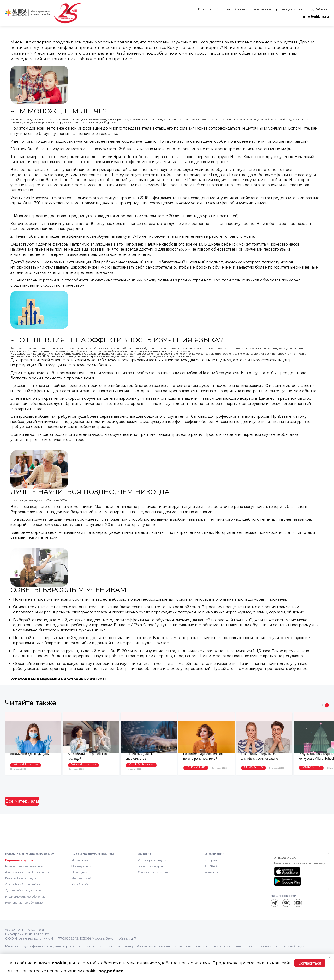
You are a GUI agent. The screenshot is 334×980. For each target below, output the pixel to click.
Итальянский (81, 878)
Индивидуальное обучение (25, 897)
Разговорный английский (24, 866)
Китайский (80, 884)
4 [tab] (159, 784)
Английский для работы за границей (91, 754)
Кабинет (320, 9)
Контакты (211, 872)
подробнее (111, 971)
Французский (81, 866)
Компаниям (262, 9)
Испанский (80, 860)
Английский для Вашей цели (27, 872)
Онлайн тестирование (154, 872)
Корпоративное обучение (24, 903)
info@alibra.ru (316, 16)
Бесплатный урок (150, 866)
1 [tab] (110, 784)
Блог (301, 9)
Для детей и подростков (23, 890)
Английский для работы (23, 884)
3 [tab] (143, 784)
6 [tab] (192, 784)
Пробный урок (284, 9)
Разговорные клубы (152, 860)
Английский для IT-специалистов (146, 754)
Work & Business (23, 768)
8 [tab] (224, 784)
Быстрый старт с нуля (21, 878)
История (211, 860)
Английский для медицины (27, 754)
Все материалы (19, 801)
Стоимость (243, 9)
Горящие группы (19, 860)
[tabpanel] (33, 744)
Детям (227, 9)
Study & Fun (193, 768)
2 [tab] (126, 784)
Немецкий (79, 872)
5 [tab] (175, 784)
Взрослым (206, 9)
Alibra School (143, 625)
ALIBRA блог (213, 866)
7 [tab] (208, 784)
